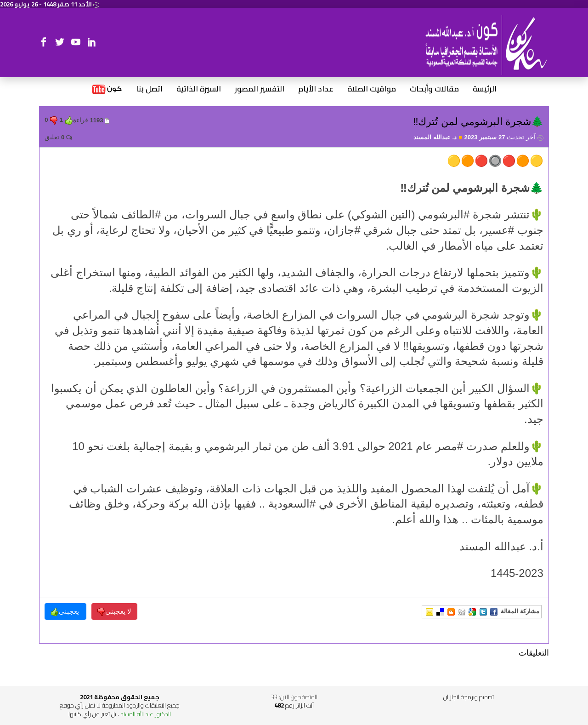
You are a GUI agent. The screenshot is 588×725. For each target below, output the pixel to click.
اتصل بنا (149, 89)
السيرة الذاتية (199, 89)
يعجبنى (66, 612)
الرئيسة (485, 89)
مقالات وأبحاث (434, 89)
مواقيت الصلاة (372, 89)
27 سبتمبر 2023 (503, 137)
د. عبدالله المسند (438, 137)
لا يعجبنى (114, 612)
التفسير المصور (260, 89)
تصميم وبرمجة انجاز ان (469, 697)
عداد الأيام (316, 89)
